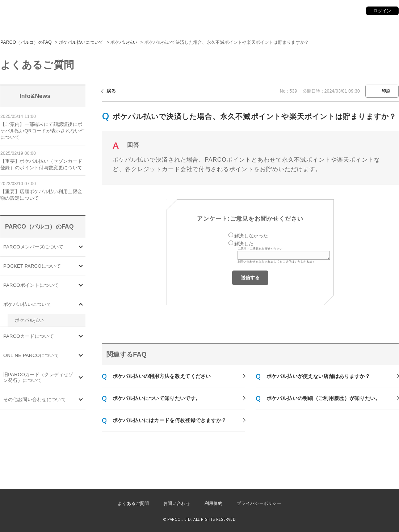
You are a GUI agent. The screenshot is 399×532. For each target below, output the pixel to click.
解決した (244, 244)
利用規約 (213, 503)
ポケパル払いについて (81, 42)
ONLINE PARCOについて (31, 355)
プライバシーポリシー (259, 503)
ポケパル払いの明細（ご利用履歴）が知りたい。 (324, 398)
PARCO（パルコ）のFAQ (26, 42)
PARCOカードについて (29, 336)
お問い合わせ (177, 503)
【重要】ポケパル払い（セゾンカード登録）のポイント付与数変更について (41, 164)
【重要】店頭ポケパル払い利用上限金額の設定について (41, 195)
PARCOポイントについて (31, 285)
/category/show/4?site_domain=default (81, 266)
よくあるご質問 (133, 503)
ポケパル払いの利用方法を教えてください (162, 376)
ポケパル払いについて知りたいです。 (157, 398)
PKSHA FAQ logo (359, 520)
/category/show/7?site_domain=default (81, 378)
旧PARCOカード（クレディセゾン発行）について (38, 377)
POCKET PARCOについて (32, 266)
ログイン (382, 11)
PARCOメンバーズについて (33, 247)
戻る (111, 91)
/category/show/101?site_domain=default (81, 337)
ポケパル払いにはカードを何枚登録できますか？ (170, 420)
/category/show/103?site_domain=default (81, 247)
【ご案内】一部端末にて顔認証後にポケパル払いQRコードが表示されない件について (43, 131)
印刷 (386, 91)
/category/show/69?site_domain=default (81, 356)
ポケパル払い (124, 42)
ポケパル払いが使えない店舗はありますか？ (318, 376)
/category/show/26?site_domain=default (81, 304)
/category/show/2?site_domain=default (81, 285)
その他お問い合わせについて (35, 399)
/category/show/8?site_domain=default (81, 400)
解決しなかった (251, 236)
